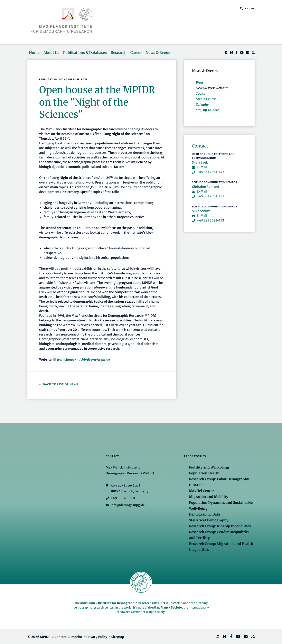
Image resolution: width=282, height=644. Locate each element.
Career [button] (136, 53)
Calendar (202, 104)
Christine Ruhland (206, 187)
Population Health (204, 473)
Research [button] (119, 53)
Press (200, 82)
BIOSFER (196, 485)
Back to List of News (61, 384)
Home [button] (34, 53)
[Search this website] (239, 9)
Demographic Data (205, 514)
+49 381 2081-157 (211, 196)
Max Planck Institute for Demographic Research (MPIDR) (123, 603)
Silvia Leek (200, 162)
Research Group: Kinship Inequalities (220, 526)
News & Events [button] (159, 53)
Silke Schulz (201, 211)
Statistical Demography (209, 520)
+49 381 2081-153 (210, 220)
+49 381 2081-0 (123, 498)
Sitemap (118, 637)
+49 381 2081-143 (211, 172)
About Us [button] (51, 53)
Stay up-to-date (207, 110)
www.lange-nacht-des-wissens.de (84, 359)
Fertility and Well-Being (209, 467)
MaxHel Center (201, 491)
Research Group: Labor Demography (219, 479)
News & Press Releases (212, 88)
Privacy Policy (97, 637)
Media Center (206, 99)
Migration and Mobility (209, 497)
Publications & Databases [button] (85, 53)
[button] (241, 8)
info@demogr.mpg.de (128, 505)
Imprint (76, 637)
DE (253, 9)
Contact (61, 637)
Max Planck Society (168, 607)
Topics (200, 93)
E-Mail (202, 167)
